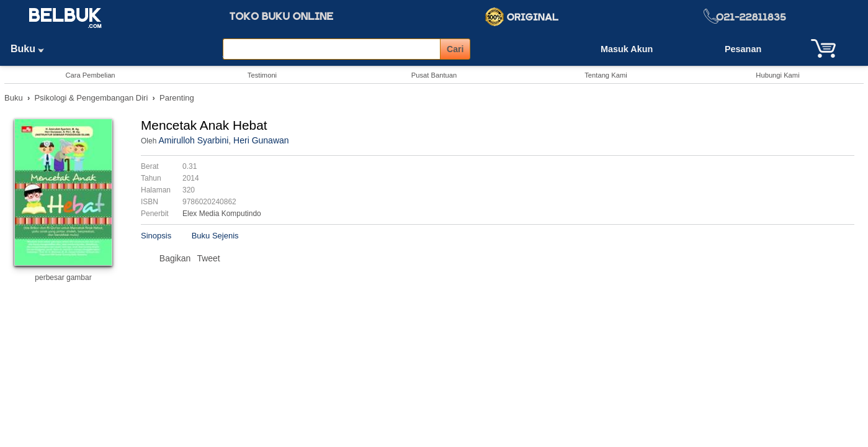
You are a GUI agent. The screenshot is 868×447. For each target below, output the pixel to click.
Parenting (177, 98)
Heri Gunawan (261, 140)
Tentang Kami (606, 75)
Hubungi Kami (777, 75)
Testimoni (262, 75)
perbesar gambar (63, 278)
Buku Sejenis (215, 236)
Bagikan (175, 258)
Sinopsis (156, 236)
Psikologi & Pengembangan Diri (91, 98)
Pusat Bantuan (434, 75)
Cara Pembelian (90, 75)
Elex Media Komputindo (222, 214)
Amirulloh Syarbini (193, 140)
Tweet (208, 258)
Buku (32, 49)
